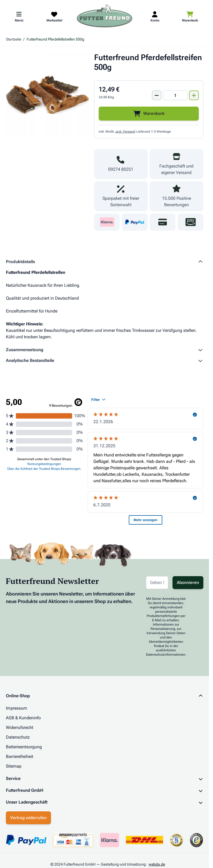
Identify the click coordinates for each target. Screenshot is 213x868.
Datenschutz (18, 737)
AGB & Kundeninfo (23, 718)
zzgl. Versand (125, 132)
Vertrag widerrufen (28, 818)
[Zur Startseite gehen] (105, 16)
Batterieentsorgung (24, 747)
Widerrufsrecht (20, 727)
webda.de (157, 864)
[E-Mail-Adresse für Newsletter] (157, 583)
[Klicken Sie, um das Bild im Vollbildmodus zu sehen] (47, 94)
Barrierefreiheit (20, 756)
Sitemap (14, 766)
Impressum (16, 708)
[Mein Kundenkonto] (155, 16)
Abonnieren (188, 582)
